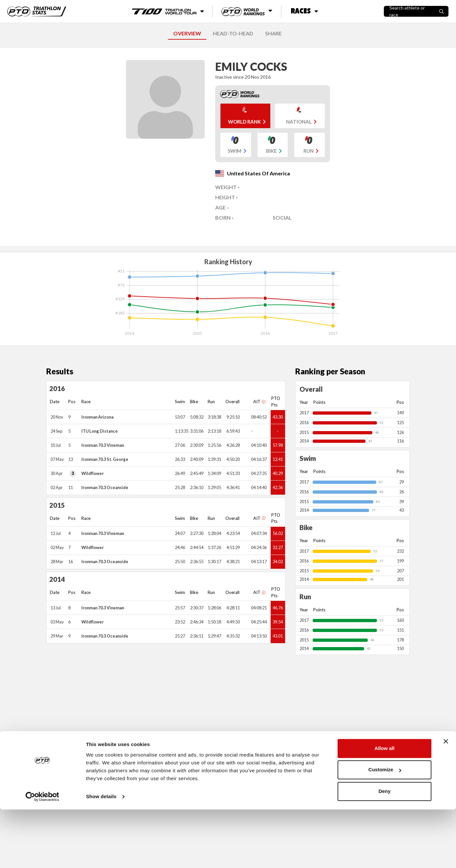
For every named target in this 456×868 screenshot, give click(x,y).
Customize (385, 828)
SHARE (273, 33)
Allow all (385, 807)
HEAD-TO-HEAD (233, 33)
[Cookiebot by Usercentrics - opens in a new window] (42, 855)
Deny (385, 850)
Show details (101, 855)
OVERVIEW (187, 33)
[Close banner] (446, 800)
